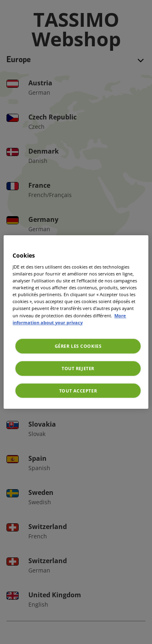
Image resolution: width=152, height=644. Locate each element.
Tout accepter (78, 391)
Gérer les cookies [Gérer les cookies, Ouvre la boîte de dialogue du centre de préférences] (78, 346)
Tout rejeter (78, 368)
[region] (76, 322)
